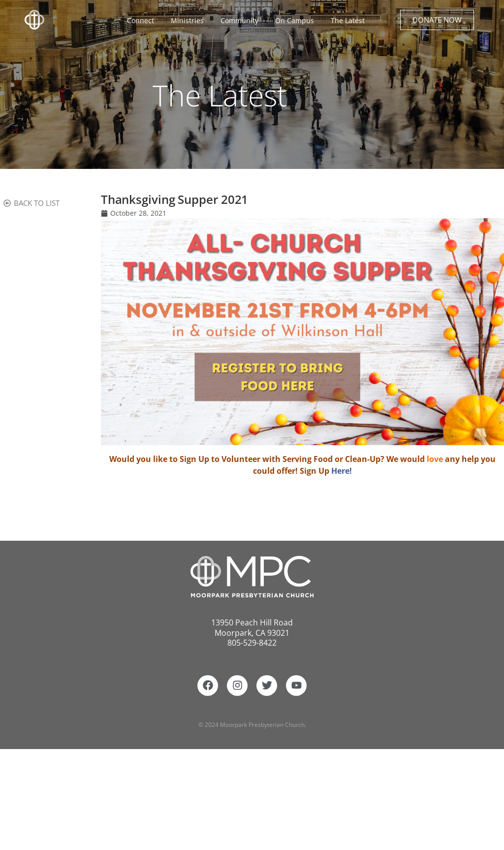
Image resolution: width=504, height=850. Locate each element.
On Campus (297, 21)
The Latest (348, 20)
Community (242, 21)
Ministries (190, 21)
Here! (342, 471)
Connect (143, 21)
